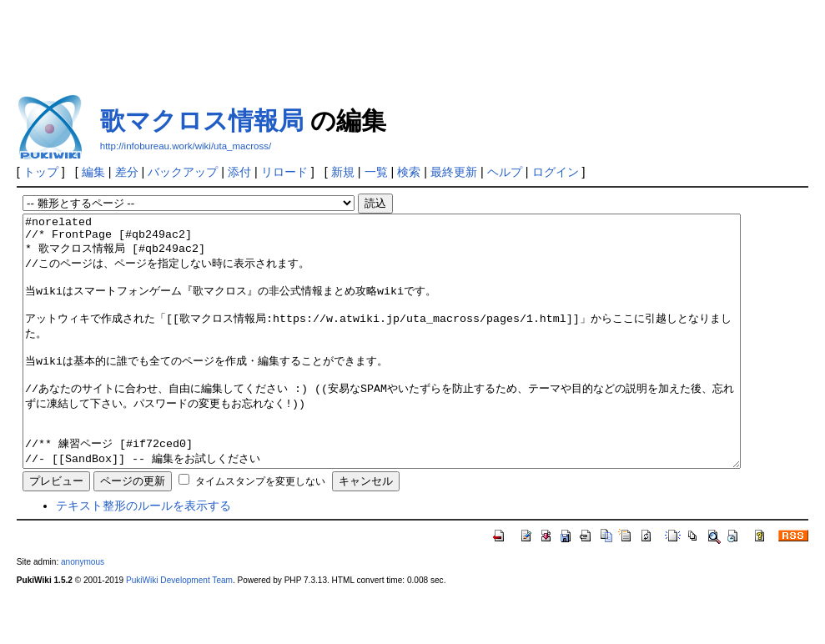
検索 (409, 172)
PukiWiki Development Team (179, 630)
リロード (284, 172)
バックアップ (183, 172)
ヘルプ (505, 172)
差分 (127, 172)
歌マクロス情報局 (202, 121)
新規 (343, 172)
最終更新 (454, 172)
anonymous (83, 612)
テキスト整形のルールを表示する (143, 556)
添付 (239, 172)
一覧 (376, 172)
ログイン (556, 172)
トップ (41, 172)
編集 (93, 172)
